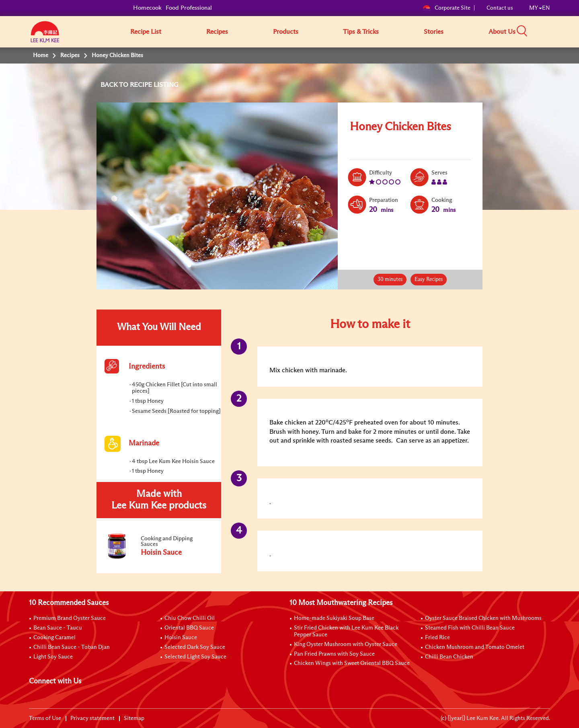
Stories (434, 32)
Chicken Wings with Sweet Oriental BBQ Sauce (352, 663)
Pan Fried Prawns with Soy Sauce (334, 654)
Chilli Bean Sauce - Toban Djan (72, 647)
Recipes (217, 32)
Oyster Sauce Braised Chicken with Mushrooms (483, 618)
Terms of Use (45, 718)
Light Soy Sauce (53, 657)
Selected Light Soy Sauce (195, 657)
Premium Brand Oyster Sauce (70, 618)
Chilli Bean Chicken (449, 657)
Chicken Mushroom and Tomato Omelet (475, 647)
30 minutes (390, 280)
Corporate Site (447, 8)
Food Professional (189, 8)
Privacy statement (92, 718)
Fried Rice (437, 638)
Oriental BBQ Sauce (189, 628)
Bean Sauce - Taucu (58, 628)
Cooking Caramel (54, 638)
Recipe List (146, 32)
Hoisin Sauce (181, 638)
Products (286, 32)
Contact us (500, 8)
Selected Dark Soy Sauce (195, 647)
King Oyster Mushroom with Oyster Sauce (346, 644)
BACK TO (115, 85)
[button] (553, 31)
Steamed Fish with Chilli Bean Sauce (470, 628)
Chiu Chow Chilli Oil (190, 618)
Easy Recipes (429, 280)
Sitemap (134, 718)
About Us (502, 32)
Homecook (147, 8)
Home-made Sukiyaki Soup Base (334, 618)
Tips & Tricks (361, 32)
